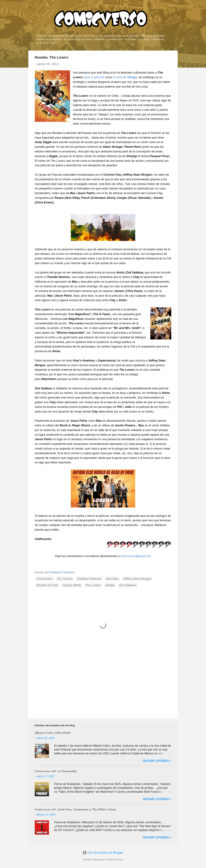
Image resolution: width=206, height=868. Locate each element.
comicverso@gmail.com (136, 556)
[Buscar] (176, 9)
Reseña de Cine (47, 585)
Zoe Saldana (128, 585)
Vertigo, (132, 77)
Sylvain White (72, 585)
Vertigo (110, 585)
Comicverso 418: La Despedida (56, 771)
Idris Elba (112, 579)
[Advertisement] (103, 688)
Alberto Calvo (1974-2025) (53, 733)
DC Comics (65, 579)
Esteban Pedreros (89, 579)
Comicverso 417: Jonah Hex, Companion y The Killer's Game (76, 810)
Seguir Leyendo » (157, 761)
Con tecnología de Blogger (103, 852)
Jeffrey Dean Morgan (137, 579)
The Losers (93, 585)
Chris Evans (44, 579)
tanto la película (94, 77)
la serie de (120, 77)
